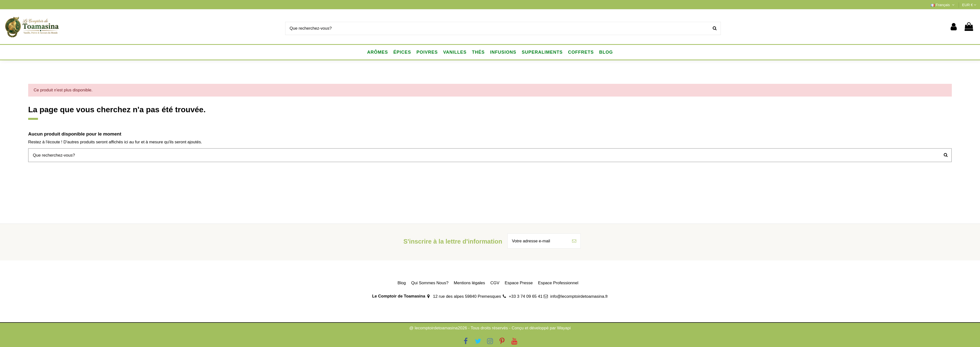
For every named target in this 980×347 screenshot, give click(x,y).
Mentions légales (469, 283)
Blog (402, 283)
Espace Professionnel (558, 283)
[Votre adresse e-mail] (538, 241)
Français (943, 5)
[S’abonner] (574, 241)
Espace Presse (519, 283)
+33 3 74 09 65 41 (526, 296)
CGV (495, 283)
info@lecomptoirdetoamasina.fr (579, 296)
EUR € (969, 5)
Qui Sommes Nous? (430, 283)
